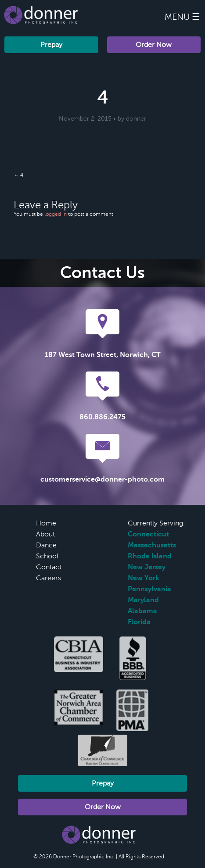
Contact (49, 567)
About (45, 534)
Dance (46, 545)
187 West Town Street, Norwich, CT (103, 355)
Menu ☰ (182, 17)
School (47, 556)
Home (46, 523)
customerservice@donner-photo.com (102, 479)
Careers (49, 578)
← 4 (18, 175)
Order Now (154, 45)
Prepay (51, 45)
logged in (56, 214)
